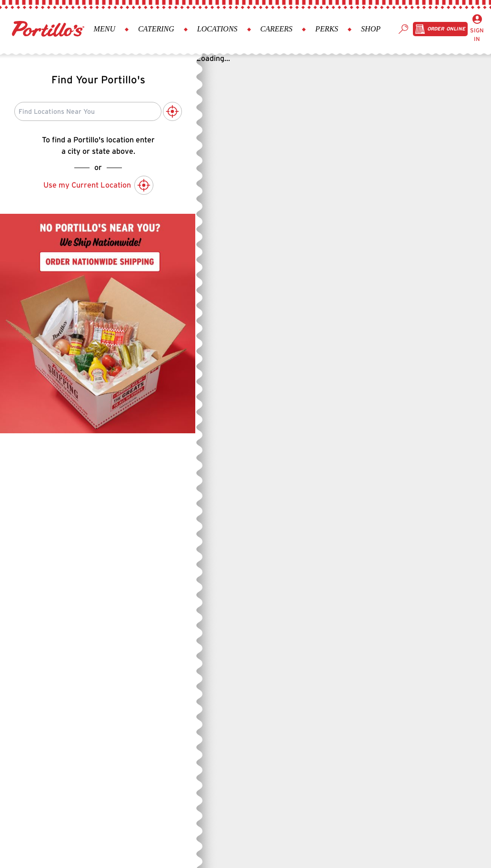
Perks (327, 29)
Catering (156, 29)
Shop (371, 29)
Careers (277, 29)
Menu (105, 29)
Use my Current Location (98, 185)
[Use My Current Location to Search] (172, 111)
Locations (217, 29)
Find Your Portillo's (98, 80)
